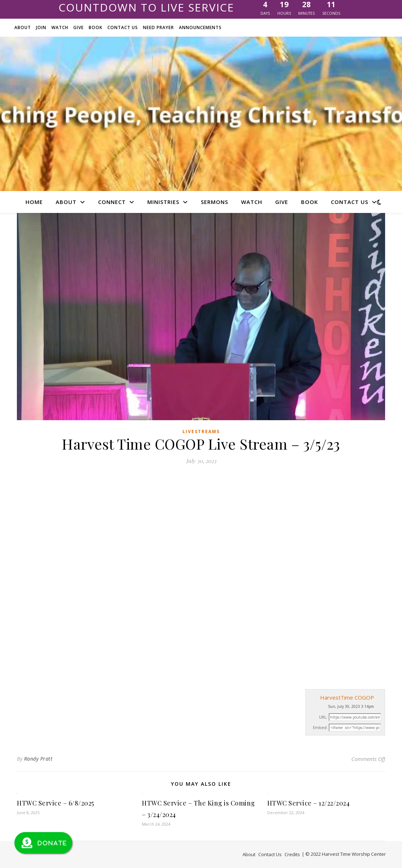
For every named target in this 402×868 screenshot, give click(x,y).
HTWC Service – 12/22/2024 (309, 803)
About (23, 27)
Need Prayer (158, 27)
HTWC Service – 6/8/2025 (56, 803)
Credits (292, 854)
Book (96, 27)
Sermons (214, 202)
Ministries (163, 202)
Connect (112, 202)
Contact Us (123, 27)
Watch (60, 27)
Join (41, 27)
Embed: (320, 727)
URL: (323, 717)
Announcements (200, 27)
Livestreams (201, 431)
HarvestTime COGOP (347, 697)
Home (34, 202)
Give (78, 27)
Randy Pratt (38, 759)
